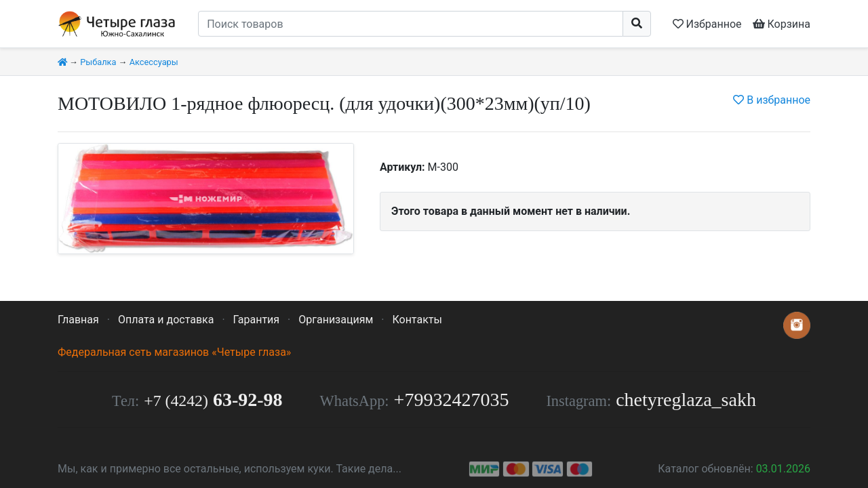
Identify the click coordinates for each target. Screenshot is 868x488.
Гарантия (257, 320)
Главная (78, 320)
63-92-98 (213, 400)
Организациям (336, 320)
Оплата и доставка (166, 320)
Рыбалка (98, 62)
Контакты (417, 320)
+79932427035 (452, 400)
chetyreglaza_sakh (686, 400)
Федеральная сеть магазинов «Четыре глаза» (174, 352)
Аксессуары (154, 62)
